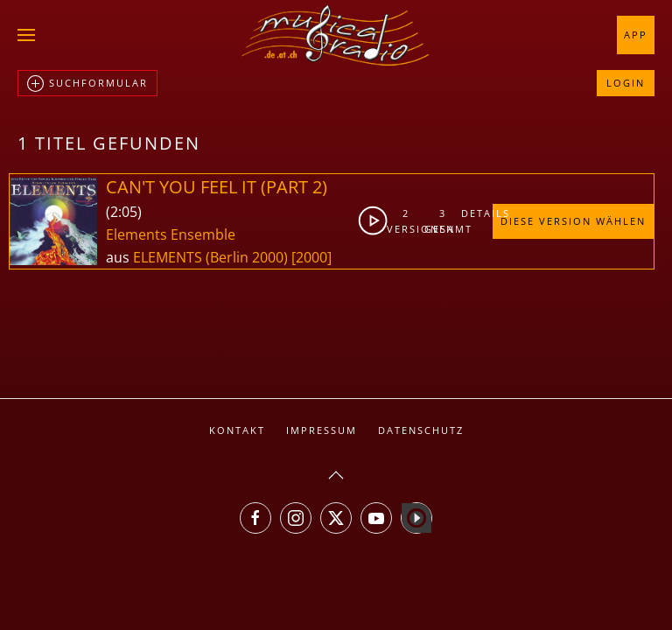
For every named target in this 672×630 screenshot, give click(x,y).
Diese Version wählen (573, 221)
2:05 (124, 212)
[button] (26, 35)
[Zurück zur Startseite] (336, 35)
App (636, 35)
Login (626, 83)
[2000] (311, 257)
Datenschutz (421, 430)
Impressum (322, 430)
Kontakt (237, 430)
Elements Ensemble (171, 234)
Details (476, 213)
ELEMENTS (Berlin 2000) (210, 257)
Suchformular (87, 84)
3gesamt (444, 221)
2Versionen (406, 221)
